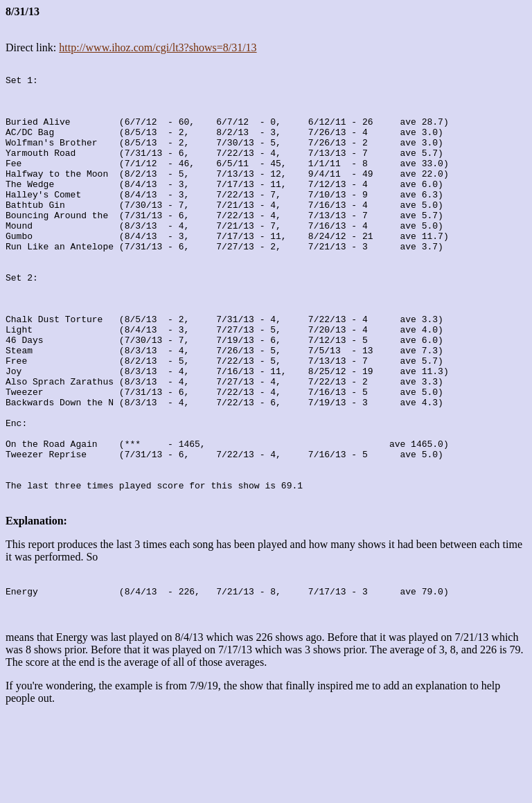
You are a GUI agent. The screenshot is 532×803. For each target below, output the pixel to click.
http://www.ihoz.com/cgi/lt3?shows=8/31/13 (158, 47)
